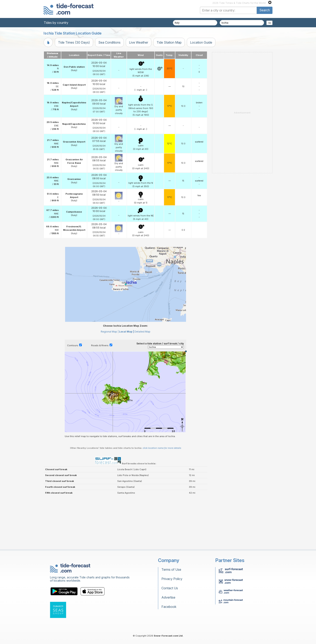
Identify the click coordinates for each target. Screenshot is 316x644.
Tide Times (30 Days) (74, 42)
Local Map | (126, 332)
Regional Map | (110, 332)
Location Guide (201, 42)
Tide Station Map (169, 42)
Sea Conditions (109, 42)
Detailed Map (142, 332)
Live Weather (139, 42)
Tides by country (56, 23)
